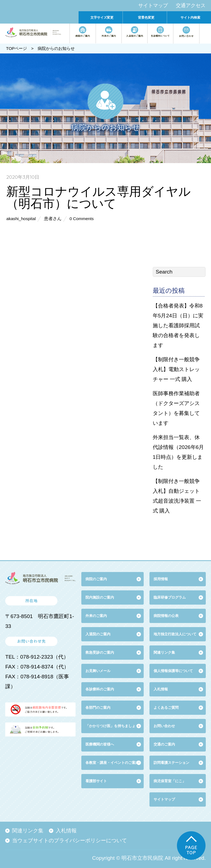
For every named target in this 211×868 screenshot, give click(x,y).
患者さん (53, 219)
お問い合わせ (164, 726)
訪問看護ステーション (171, 763)
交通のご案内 (164, 744)
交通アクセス (191, 5)
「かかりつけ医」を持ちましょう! (113, 726)
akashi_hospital (21, 219)
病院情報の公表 (166, 616)
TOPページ (16, 48)
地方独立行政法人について (175, 634)
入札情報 (66, 831)
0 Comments (82, 219)
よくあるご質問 (166, 708)
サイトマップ (153, 5)
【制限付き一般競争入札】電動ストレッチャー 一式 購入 (176, 369)
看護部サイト (96, 781)
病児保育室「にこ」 (170, 781)
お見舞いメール (98, 671)
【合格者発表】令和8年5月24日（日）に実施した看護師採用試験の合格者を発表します (178, 325)
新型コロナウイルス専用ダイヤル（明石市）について (98, 197)
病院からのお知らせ (56, 48)
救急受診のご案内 (100, 652)
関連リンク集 (164, 652)
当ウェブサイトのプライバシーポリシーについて (70, 840)
